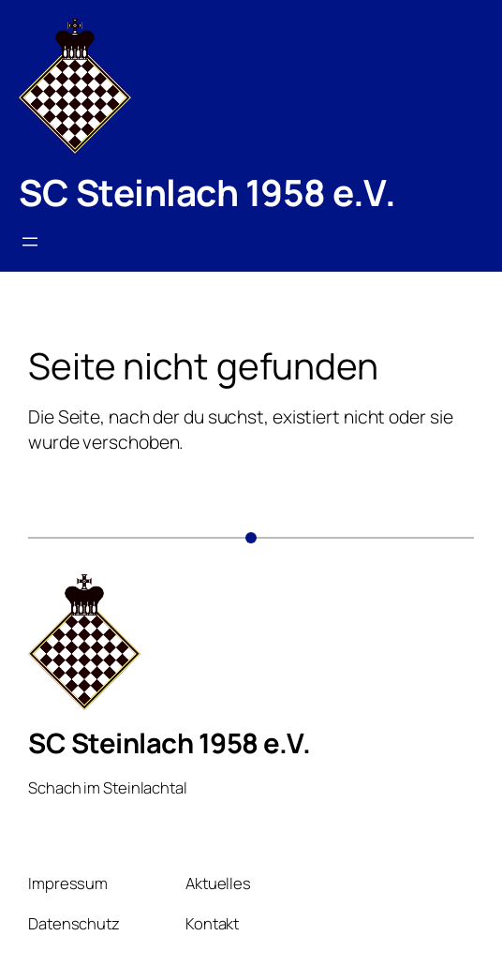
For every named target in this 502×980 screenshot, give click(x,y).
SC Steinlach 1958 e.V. (207, 193)
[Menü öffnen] (30, 242)
